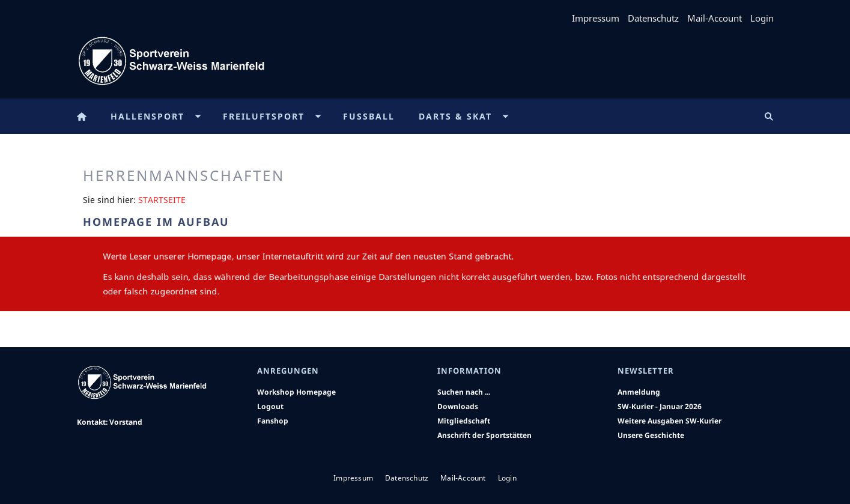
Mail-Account (715, 18)
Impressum (596, 18)
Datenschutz (653, 18)
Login (762, 18)
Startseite (162, 200)
